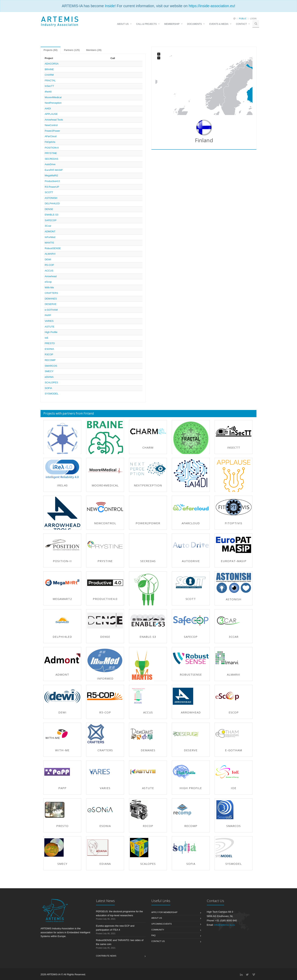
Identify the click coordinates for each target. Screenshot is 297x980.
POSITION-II (52, 148)
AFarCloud (51, 136)
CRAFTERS (51, 293)
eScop (48, 282)
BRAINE (49, 69)
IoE (47, 338)
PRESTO (50, 343)
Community (158, 930)
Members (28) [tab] (94, 50)
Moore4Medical (53, 97)
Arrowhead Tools (54, 120)
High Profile (51, 332)
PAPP (48, 315)
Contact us (158, 941)
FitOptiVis (50, 142)
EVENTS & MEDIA (219, 24)
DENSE (49, 209)
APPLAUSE (51, 114)
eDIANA (49, 377)
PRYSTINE (51, 153)
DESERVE (51, 304)
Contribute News (106, 956)
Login (253, 19)
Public (243, 19)
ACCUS (49, 271)
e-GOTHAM (51, 310)
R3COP (49, 354)
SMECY (49, 371)
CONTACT (241, 24)
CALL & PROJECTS (146, 24)
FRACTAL (50, 80)
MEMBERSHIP (172, 24)
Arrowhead (51, 276)
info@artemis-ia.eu (225, 925)
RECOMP (50, 360)
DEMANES (51, 299)
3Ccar (48, 226)
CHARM (49, 75)
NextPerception (53, 103)
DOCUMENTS (194, 24)
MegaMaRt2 (51, 175)
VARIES (49, 321)
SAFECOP (51, 220)
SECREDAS (52, 159)
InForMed (50, 237)
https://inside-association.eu (211, 6)
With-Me (49, 287)
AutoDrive (50, 164)
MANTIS (49, 243)
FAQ (153, 935)
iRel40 (48, 92)
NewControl (51, 125)
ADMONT (50, 231)
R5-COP (49, 265)
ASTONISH (51, 198)
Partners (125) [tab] (72, 50)
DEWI (48, 259)
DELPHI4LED (52, 203)
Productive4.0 (52, 181)
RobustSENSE (53, 248)
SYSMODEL (52, 394)
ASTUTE (50, 327)
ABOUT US (123, 24)
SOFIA (48, 388)
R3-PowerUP (52, 187)
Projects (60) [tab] (51, 50)
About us (157, 918)
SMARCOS (51, 366)
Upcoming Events (162, 924)
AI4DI (48, 108)
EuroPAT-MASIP (54, 170)
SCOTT (49, 192)
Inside (110, 6)
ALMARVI (50, 254)
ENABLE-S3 (52, 215)
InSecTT (49, 86)
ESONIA (49, 349)
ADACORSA (52, 64)
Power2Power (52, 131)
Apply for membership (164, 912)
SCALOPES (51, 382)
